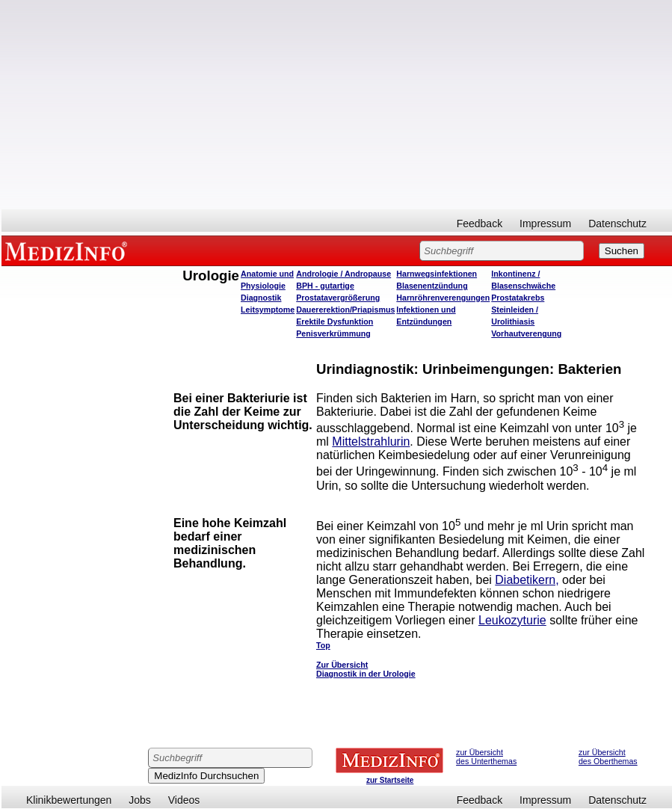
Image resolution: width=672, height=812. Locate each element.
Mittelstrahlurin (371, 442)
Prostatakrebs (518, 298)
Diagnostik (261, 298)
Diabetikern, (527, 580)
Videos (184, 800)
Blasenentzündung (432, 286)
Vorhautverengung (526, 333)
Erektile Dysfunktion (335, 322)
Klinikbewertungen (69, 800)
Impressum (545, 224)
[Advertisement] (337, 105)
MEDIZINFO (69, 250)
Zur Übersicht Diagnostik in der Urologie (366, 669)
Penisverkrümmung (333, 333)
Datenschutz (617, 224)
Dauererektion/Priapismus (345, 310)
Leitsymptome (268, 310)
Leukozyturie (512, 620)
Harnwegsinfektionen (437, 274)
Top (323, 645)
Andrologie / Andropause (343, 274)
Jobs (140, 800)
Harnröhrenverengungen (443, 298)
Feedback (480, 224)
